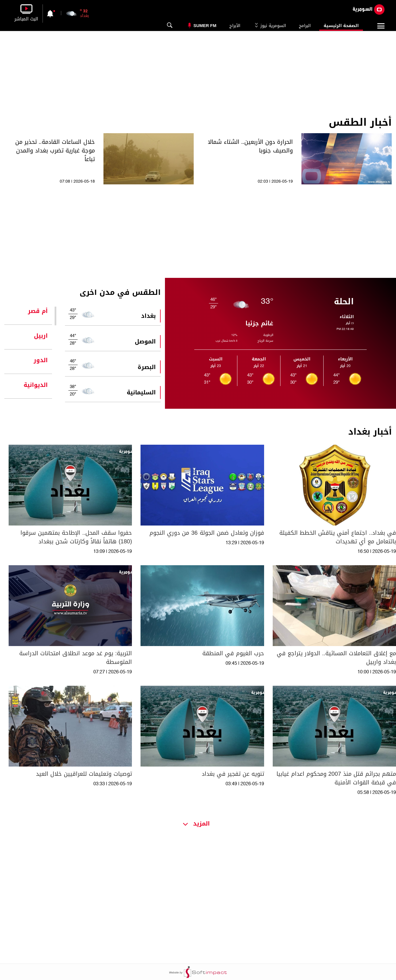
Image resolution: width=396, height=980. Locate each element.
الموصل (145, 341)
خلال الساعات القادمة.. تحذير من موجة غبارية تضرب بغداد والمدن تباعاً (55, 150)
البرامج (305, 26)
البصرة (147, 367)
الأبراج (235, 26)
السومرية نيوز (270, 26)
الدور (41, 360)
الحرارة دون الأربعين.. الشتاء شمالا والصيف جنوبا (250, 146)
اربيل (41, 336)
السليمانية (141, 392)
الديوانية (36, 385)
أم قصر (38, 311)
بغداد (148, 316)
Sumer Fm (205, 25)
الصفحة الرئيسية (341, 26)
